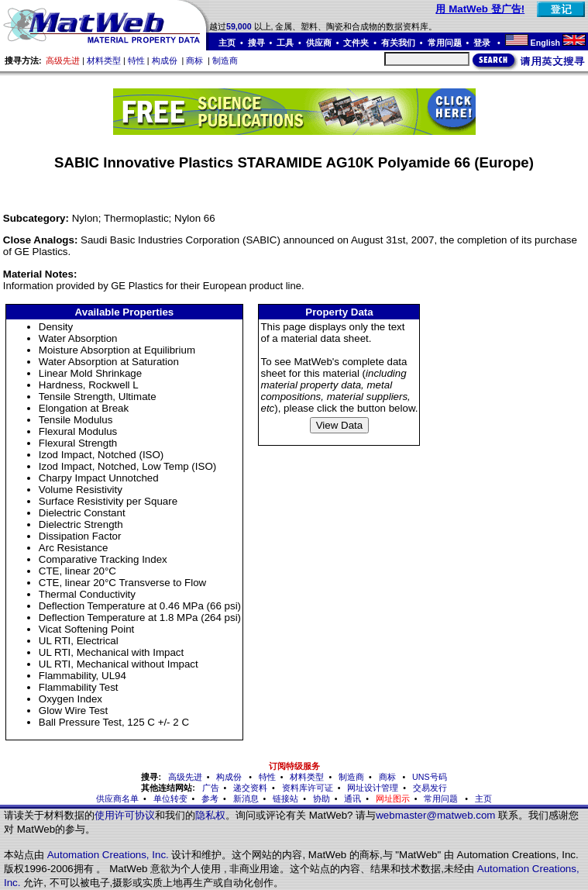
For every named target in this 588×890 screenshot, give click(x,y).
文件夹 (356, 43)
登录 (483, 43)
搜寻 (256, 43)
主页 (227, 43)
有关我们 (398, 43)
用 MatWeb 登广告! (480, 9)
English (545, 43)
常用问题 (445, 43)
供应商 (319, 43)
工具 (285, 43)
